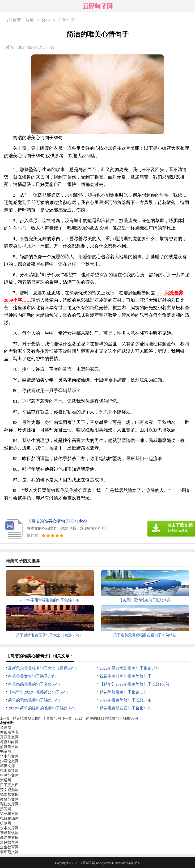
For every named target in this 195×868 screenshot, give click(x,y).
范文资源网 (9, 790)
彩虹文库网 (9, 804)
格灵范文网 (9, 775)
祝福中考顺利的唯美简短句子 (126, 676)
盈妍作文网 (9, 747)
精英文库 (7, 766)
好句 (46, 21)
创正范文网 (9, 852)
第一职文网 (9, 814)
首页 (29, 21)
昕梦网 (6, 823)
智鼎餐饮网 (9, 833)
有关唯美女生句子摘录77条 (32, 676)
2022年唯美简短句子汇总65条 (126, 700)
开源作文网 (9, 737)
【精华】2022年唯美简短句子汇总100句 (135, 684)
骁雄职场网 (9, 818)
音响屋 (6, 728)
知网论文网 (9, 761)
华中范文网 (9, 756)
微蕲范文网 (9, 799)
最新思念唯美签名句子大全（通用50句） (44, 668)
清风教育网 (9, 842)
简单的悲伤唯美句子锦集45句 (34, 700)
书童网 (6, 752)
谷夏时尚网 (9, 742)
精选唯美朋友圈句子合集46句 (126, 708)
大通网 (6, 780)
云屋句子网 (87, 863)
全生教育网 (9, 847)
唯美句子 (66, 21)
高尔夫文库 (9, 838)
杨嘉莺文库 (9, 795)
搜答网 (6, 809)
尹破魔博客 (9, 732)
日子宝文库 (9, 785)
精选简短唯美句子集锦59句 (124, 692)
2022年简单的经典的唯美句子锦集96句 (42, 708)
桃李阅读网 (9, 771)
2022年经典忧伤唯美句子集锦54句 (130, 668)
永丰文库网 (9, 828)
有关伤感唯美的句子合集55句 (34, 684)
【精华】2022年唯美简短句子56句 (38, 692)
